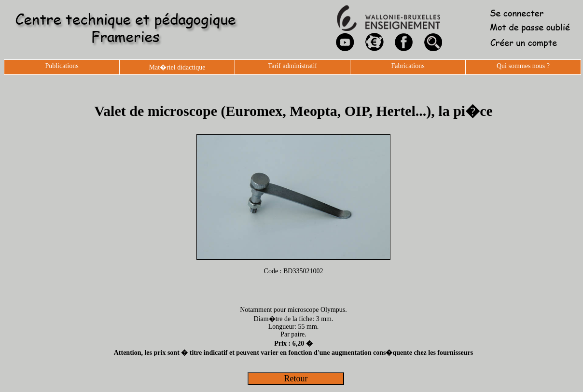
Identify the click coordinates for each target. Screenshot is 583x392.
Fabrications (408, 66)
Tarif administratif (292, 66)
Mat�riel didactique (177, 67)
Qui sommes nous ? (523, 66)
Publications (62, 66)
